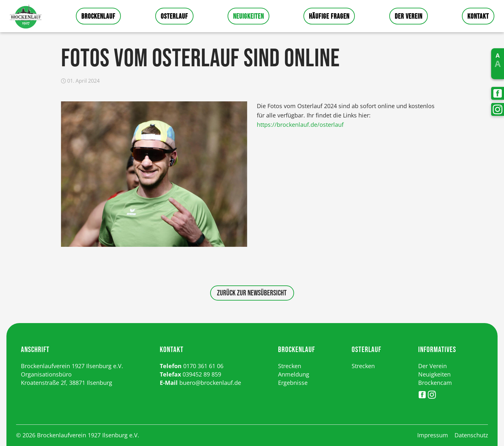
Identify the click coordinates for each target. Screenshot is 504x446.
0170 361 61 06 (203, 366)
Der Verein (409, 17)
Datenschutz (471, 435)
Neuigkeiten (248, 17)
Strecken (290, 366)
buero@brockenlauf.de (210, 383)
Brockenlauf (98, 17)
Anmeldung (294, 374)
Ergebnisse (293, 383)
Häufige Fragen (329, 17)
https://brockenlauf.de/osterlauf (300, 125)
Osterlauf (174, 17)
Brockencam (435, 383)
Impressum (433, 435)
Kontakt (478, 17)
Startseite (26, 16)
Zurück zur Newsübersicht (252, 293)
